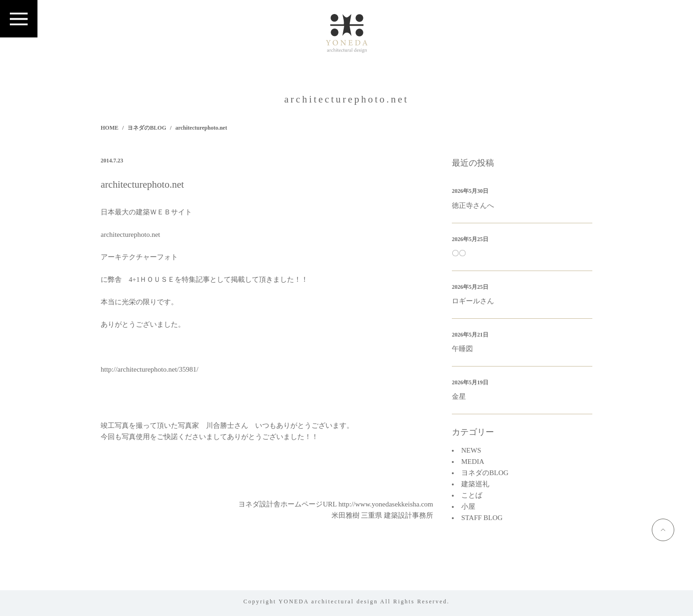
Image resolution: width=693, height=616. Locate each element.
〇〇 (459, 253)
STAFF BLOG (482, 518)
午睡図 (462, 349)
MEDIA (473, 462)
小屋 (468, 506)
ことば (472, 495)
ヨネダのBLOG (147, 128)
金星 (459, 396)
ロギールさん (473, 301)
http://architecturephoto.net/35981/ (150, 369)
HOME (110, 128)
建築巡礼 (475, 484)
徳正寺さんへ (473, 205)
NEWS (471, 450)
